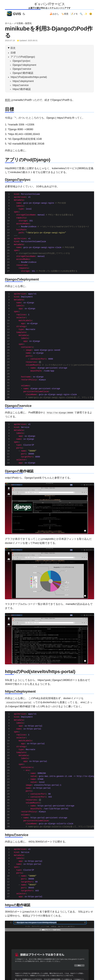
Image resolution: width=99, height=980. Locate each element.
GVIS (14, 14)
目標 (13, 53)
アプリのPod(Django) (23, 57)
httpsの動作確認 (22, 89)
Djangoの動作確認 (23, 73)
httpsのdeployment (23, 81)
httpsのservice (21, 85)
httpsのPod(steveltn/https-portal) (29, 77)
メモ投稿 (18, 23)
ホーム (8, 23)
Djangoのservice (22, 69)
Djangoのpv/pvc (21, 61)
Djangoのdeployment (24, 65)
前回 (8, 100)
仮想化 (28, 23)
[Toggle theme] (24, 14)
